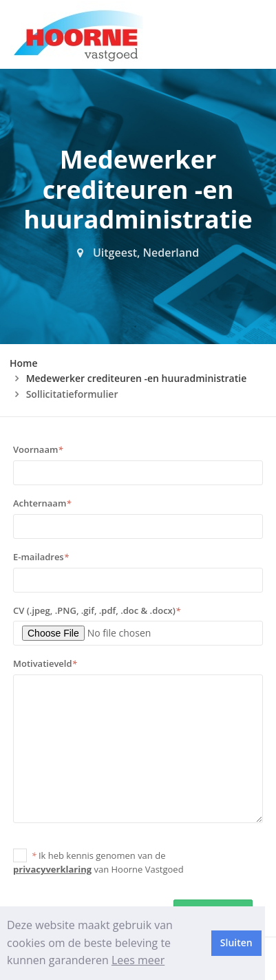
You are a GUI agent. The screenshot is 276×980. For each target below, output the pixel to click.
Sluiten (236, 942)
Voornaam (38, 449)
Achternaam (42, 503)
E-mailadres (41, 557)
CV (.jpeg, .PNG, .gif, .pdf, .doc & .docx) (97, 610)
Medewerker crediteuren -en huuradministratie (137, 378)
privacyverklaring (52, 869)
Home (24, 363)
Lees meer (138, 960)
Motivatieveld (45, 663)
